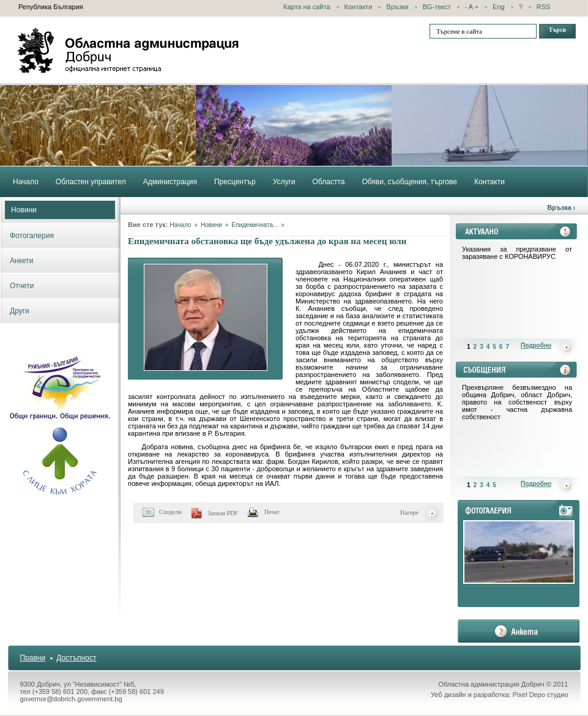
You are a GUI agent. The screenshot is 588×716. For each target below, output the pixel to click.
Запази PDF (223, 513)
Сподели (170, 512)
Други (20, 311)
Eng (499, 7)
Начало (181, 225)
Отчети (22, 286)
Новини (24, 210)
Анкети (22, 261)
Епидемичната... (255, 225)
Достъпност (76, 658)
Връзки (397, 7)
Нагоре (409, 513)
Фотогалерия (32, 236)
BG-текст (437, 7)
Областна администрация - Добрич (128, 50)
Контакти (359, 7)
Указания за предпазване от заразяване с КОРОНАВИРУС (517, 253)
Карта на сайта (307, 7)
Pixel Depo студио (541, 695)
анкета (519, 631)
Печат (272, 512)
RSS (544, 7)
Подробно (536, 345)
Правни (33, 658)
